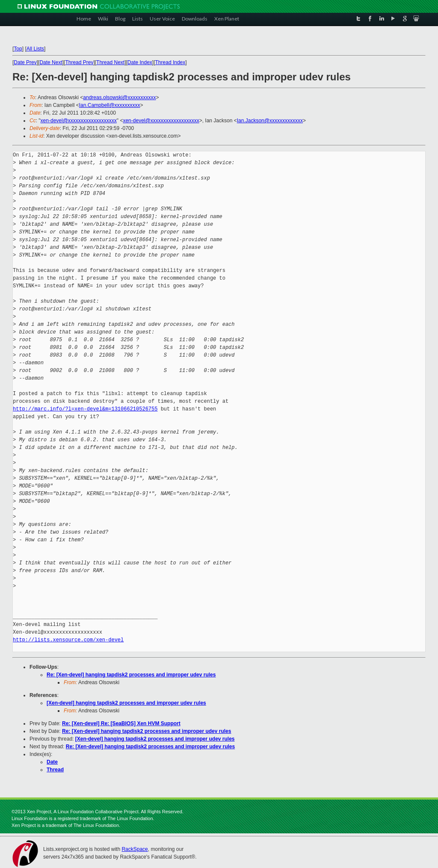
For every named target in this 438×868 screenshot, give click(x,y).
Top (18, 49)
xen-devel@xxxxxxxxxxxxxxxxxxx (79, 121)
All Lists (35, 49)
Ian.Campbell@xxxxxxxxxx (110, 105)
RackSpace (135, 849)
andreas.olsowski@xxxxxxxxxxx (119, 97)
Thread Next (110, 62)
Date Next (51, 62)
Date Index (140, 62)
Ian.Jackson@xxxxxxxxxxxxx (270, 121)
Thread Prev (79, 62)
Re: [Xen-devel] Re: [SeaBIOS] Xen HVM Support (121, 723)
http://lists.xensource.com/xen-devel (68, 640)
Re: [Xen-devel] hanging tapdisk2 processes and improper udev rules (131, 675)
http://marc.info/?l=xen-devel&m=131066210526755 (85, 409)
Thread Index (170, 62)
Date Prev (25, 62)
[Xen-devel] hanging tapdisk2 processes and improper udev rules (126, 703)
